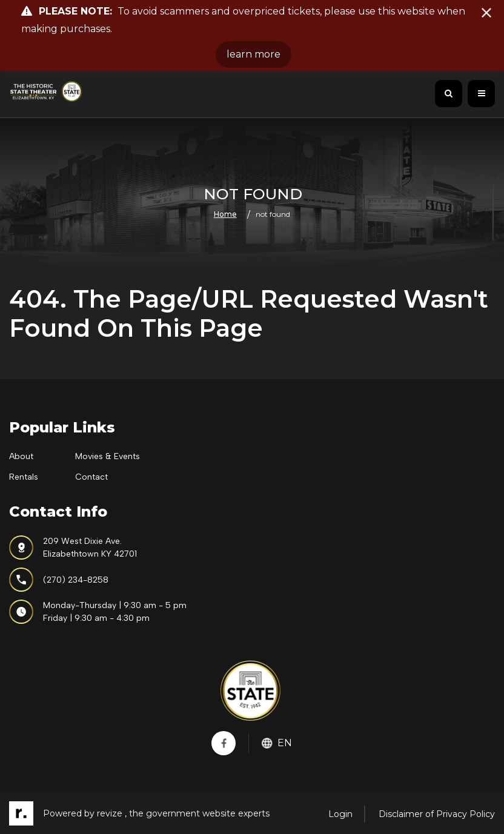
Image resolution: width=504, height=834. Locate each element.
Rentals (24, 477)
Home (225, 214)
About (21, 456)
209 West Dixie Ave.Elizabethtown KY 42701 (73, 548)
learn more (254, 54)
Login (340, 814)
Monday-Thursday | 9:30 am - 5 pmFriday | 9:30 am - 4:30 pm (98, 612)
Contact (91, 477)
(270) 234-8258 (59, 580)
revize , (112, 813)
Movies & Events (108, 456)
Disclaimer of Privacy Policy (437, 814)
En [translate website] (277, 743)
